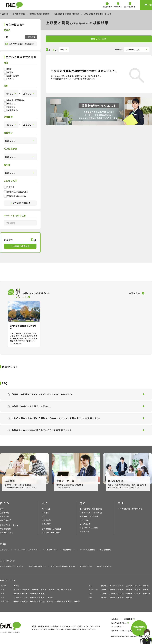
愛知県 (16, 593)
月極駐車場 (5, 516)
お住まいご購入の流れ (51, 533)
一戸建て (45, 513)
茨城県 (69, 589)
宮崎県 (58, 601)
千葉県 (35, 589)
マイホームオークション (90, 513)
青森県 (104, 586)
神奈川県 (26, 589)
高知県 (129, 597)
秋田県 (121, 586)
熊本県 (50, 601)
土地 (44, 516)
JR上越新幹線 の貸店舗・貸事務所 (67, 14)
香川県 (104, 597)
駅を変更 (32, 37)
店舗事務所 (5, 513)
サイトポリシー (117, 627)
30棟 (62, 50)
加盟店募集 (128, 619)
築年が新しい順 (133, 50)
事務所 (9, 72)
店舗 (8, 69)
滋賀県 (129, 593)
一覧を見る (135, 293)
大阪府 (104, 593)
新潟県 (121, 589)
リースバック (85, 524)
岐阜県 (33, 593)
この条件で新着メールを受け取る (20, 44)
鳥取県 (33, 597)
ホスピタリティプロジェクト (26, 550)
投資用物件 (46, 520)
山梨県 (104, 589)
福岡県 (16, 601)
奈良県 (137, 593)
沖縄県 (77, 601)
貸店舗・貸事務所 (20, 14)
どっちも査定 (85, 520)
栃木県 (60, 589)
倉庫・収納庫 (11, 76)
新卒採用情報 (105, 550)
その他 (9, 79)
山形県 (137, 586)
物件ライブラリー (105, 566)
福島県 (146, 586)
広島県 (16, 597)
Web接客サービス (50, 550)
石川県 (129, 589)
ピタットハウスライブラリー (12, 566)
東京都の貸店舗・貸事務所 (40, 14)
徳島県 (121, 597)
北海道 (16, 586)
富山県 (137, 589)
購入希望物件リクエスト (52, 529)
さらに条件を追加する (20, 203)
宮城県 (129, 586)
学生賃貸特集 (5, 529)
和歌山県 (147, 593)
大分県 (42, 601)
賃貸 (2, 509)
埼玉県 (43, 589)
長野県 (112, 589)
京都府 (121, 593)
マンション (46, 509)
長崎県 (33, 601)
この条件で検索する (20, 246)
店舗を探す (5, 550)
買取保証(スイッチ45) (89, 516)
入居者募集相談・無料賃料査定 (130, 509)
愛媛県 (112, 597)
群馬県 (52, 589)
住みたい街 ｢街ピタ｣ (37, 566)
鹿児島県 (68, 601)
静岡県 (25, 593)
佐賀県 (25, 601)
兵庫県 (112, 593)
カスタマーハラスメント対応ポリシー (126, 631)
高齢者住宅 (5, 520)
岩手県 (112, 586)
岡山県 (25, 597)
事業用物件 (46, 524)
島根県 (42, 597)
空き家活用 (84, 531)
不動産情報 (4, 14)
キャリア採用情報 (88, 550)
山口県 (50, 597)
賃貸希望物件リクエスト (10, 525)
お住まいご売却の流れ (89, 528)
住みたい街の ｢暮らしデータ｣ (63, 566)
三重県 (42, 593)
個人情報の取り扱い (119, 623)
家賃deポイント (7, 533)
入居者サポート (69, 550)
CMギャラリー (86, 566)
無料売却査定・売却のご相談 (91, 509)
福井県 (146, 589)
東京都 (16, 589)
